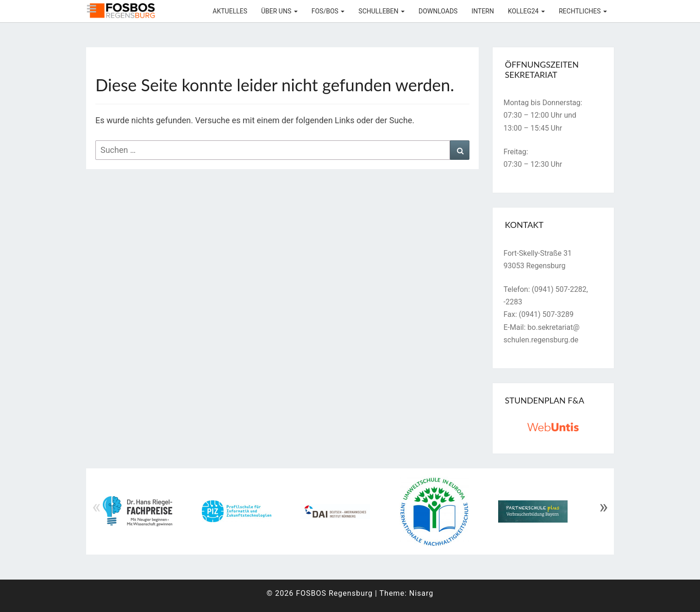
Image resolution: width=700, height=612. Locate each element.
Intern (483, 11)
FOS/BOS (328, 11)
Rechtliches (583, 11)
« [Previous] (97, 507)
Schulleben (381, 11)
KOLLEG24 (526, 11)
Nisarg (422, 593)
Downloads (438, 11)
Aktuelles (230, 11)
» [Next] (603, 507)
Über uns (279, 11)
